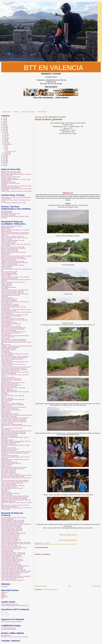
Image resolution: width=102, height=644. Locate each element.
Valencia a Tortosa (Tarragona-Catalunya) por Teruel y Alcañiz (16, 191)
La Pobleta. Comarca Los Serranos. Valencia (12, 364)
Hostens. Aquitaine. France (8, 349)
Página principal (7, 112)
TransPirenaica (5, 190)
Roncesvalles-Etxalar (6, 440)
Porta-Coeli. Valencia (6, 423)
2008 (4, 124)
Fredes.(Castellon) (6, 321)
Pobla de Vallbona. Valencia (8, 416)
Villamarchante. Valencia (7, 501)
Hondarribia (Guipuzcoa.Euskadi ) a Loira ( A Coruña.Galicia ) (16, 342)
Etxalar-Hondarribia (6, 313)
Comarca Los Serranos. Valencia (9, 549)
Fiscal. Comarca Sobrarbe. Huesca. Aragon (12, 319)
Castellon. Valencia (6, 285)
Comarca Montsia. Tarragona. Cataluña (11, 557)
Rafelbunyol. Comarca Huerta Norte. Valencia (12, 433)
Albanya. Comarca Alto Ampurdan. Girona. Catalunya (14, 233)
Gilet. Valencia (5, 334)
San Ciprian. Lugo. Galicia (8, 448)
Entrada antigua (96, 586)
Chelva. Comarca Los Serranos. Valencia (11, 291)
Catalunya (4, 289)
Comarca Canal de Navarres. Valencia (11, 528)
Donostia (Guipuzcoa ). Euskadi (9, 304)
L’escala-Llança (5, 381)
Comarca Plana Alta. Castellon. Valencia (11, 559)
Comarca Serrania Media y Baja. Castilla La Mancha (14, 566)
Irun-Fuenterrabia (5, 353)
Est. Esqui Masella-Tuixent (8, 311)
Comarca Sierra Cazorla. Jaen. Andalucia (11, 567)
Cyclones (56, 544)
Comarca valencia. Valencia (8, 579)
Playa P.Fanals (5, 413)
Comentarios (6, 615)
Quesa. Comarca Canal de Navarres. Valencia (13, 432)
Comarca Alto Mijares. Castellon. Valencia (11, 520)
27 (6, 150)
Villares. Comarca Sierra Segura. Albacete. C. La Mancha (15, 508)
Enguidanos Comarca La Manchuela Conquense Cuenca (15, 310)
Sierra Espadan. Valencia (7, 471)
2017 (4, 161)
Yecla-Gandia (5, 509)
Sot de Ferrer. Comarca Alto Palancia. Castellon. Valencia (15, 475)
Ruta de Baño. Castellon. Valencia (10, 214)
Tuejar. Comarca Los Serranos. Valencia (11, 483)
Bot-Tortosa (4, 255)
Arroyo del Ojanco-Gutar (7, 243)
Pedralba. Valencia (6, 406)
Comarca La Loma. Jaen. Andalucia (10, 540)
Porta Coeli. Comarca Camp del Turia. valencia (13, 420)
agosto (6, 143)
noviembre (7, 153)
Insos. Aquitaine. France (7, 350)
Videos (3, 598)
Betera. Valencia (5, 253)
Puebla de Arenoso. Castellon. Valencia (11, 424)
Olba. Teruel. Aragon (6, 398)
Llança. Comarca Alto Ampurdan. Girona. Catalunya (14, 372)
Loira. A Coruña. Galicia (7, 377)
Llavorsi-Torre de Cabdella (8, 373)
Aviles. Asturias (5, 246)
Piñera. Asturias (5, 411)
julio (5, 141)
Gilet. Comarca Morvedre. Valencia (10, 333)
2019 (4, 164)
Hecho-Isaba (4, 338)
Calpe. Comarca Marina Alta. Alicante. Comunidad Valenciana (16, 269)
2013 (4, 132)
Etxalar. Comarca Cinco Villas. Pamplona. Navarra (14, 315)
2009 (4, 126)
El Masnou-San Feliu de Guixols (9, 306)
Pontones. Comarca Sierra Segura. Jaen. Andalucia (14, 418)
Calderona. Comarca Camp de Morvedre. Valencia (14, 263)
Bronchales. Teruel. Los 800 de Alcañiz (11, 177)
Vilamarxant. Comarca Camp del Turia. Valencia (13, 499)
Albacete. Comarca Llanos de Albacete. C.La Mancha (14, 230)
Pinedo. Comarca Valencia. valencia (10, 410)
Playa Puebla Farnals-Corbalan (9, 414)
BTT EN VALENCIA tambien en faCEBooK (12, 622)
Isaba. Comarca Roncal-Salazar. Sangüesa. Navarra (14, 356)
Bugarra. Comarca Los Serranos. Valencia (12, 257)
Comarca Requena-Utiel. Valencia (10, 562)
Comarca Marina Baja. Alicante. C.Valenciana (12, 554)
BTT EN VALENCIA (53, 68)
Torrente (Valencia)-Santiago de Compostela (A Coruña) (15, 605)
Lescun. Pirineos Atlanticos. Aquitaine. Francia (13, 368)
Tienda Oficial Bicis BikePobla (9, 629)
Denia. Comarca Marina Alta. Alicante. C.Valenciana (14, 302)
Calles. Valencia (5, 268)
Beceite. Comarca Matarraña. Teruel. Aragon (12, 248)
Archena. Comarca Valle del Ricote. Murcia (12, 240)
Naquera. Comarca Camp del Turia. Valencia (12, 388)
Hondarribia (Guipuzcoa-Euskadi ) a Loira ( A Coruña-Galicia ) (16, 186)
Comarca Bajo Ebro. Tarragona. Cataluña (11, 523)
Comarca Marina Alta (6, 551)
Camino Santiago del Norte (8, 273)
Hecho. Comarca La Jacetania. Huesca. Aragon (13, 340)
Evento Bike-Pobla (6, 211)
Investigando (4, 351)
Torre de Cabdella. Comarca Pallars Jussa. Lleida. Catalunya (16, 478)
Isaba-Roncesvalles (6, 355)
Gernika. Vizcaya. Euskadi (8, 330)
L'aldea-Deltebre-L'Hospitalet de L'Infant (11, 359)
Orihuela (3, 402)
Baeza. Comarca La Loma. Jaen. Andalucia (12, 247)
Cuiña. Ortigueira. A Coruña (8, 300)
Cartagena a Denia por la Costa (9, 178)
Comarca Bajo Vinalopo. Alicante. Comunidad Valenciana (15, 524)
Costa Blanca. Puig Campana (8, 182)
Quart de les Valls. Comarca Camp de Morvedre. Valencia (15, 431)
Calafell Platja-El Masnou (7, 260)
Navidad (3, 393)
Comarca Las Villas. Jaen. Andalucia (10, 546)
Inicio (69, 586)
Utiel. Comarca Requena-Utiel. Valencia (11, 488)
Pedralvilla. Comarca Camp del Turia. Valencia (13, 407)
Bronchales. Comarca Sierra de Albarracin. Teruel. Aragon (15, 256)
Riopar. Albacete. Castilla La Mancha (10, 187)
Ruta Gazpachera (6, 212)
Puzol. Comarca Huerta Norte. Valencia (67, 544)
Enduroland (4, 185)
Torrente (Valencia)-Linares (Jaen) (10, 604)
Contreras (4, 297)
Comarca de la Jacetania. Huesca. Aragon (12, 578)
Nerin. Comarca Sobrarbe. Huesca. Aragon (12, 396)
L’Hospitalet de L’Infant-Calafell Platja (10, 380)
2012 (4, 131)
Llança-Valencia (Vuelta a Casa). (9, 371)
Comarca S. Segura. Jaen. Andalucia (10, 565)
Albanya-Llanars (5, 231)
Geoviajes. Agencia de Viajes (8, 628)
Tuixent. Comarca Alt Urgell (8, 484)
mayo (6, 138)
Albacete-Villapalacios (7, 227)
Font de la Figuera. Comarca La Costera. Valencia (14, 320)
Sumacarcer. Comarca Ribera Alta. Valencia (12, 476)
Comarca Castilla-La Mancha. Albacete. (11, 529)
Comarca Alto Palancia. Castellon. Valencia (12, 521)
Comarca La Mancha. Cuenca (9, 541)
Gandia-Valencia (5, 325)
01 (6, 146)
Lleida (3, 376)
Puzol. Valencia (5, 430)
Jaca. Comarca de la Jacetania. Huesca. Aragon (13, 358)
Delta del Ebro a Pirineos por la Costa (10, 183)
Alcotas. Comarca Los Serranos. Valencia (11, 237)
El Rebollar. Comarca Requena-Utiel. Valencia (13, 307)
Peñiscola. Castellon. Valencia (9, 409)
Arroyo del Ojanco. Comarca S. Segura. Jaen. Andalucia (15, 244)
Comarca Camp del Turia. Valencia (10, 527)
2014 (4, 156)
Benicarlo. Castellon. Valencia (9, 250)
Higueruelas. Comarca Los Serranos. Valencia (13, 341)
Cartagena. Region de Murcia (8, 278)
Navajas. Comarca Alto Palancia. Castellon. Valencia (14, 392)
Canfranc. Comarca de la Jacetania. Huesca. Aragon (14, 277)
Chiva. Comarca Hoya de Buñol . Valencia (12, 293)
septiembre (7, 144)
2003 (4, 120)
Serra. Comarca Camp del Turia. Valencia (11, 469)
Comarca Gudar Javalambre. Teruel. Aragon (12, 533)
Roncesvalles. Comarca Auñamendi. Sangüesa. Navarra (15, 441)
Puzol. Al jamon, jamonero (10, 151)
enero (6, 134)
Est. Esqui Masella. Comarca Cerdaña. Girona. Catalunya (15, 312)
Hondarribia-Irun (5, 345)
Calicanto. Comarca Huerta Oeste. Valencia (12, 265)
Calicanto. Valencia (6, 267)
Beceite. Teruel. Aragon (7, 176)
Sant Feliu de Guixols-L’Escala (9, 456)
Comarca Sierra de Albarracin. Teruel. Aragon (12, 570)
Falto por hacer (5, 597)
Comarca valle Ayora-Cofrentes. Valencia (11, 580)
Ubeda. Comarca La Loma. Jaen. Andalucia (12, 486)
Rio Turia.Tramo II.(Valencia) (8, 436)
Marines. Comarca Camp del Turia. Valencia (12, 383)
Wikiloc (3, 594)
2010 (4, 128)
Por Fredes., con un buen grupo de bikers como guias (14, 637)
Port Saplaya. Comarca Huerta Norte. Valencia (13, 419)
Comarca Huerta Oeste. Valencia (9, 537)
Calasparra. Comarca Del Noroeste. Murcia (12, 261)
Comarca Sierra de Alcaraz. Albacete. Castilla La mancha (15, 571)
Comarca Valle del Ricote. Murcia (9, 575)
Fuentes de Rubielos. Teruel (8, 323)
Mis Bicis (16, 112)
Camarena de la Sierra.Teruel (8, 272)
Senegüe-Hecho (5, 466)
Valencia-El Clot (5, 492)
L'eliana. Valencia (5, 360)
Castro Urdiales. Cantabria (8, 287)
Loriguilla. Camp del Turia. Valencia (10, 379)
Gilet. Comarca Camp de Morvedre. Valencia (12, 332)
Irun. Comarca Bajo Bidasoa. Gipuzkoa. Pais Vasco (14, 354)
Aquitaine (4, 586)
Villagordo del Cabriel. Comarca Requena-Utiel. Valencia (15, 500)
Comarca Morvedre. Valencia (8, 558)
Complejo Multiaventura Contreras (10, 295)
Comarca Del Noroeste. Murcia (9, 532)
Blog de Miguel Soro (6, 635)
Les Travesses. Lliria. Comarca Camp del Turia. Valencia (15, 367)
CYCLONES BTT (42, 112)
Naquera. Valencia (6, 389)
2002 (4, 118)
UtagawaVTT (4, 593)
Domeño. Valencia (6, 303)
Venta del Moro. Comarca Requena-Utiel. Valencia (14, 497)
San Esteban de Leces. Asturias (9, 449)
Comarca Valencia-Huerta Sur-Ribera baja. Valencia (14, 572)
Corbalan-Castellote (6, 298)
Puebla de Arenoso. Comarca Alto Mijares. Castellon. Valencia (16, 426)
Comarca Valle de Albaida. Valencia (10, 574)
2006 (4, 123)
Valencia (3, 491)
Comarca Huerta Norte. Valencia (47, 544)
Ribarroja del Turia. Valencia (8, 435)
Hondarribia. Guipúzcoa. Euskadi (9, 347)
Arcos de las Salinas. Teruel (8, 242)
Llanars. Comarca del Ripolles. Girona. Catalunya (13, 370)
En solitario (4, 308)
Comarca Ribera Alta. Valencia (9, 563)
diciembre (7, 154)
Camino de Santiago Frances (8, 274)
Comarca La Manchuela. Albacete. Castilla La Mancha (15, 542)
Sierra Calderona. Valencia (8, 470)
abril (5, 137)
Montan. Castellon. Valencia (8, 386)
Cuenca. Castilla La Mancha (8, 299)
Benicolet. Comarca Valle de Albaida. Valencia (13, 252)
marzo (6, 135)
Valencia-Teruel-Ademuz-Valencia (9, 493)
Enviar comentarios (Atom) (50, 589)
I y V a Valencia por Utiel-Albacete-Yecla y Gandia (13, 203)
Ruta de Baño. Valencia (7, 215)
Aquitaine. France (6, 239)
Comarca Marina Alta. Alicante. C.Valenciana (12, 553)
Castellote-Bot (5, 286)
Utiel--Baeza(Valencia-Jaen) (8, 487)
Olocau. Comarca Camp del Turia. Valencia (12, 400)
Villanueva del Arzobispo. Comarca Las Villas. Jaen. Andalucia (17, 503)
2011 (4, 129)
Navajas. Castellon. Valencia (8, 390)
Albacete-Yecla (5, 229)
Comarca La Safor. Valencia (8, 545)
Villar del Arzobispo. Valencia (8, 506)
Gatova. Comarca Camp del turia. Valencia (12, 329)
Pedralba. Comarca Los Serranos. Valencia (12, 405)
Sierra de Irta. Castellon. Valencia (9, 474)
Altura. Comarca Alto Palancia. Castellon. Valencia (14, 238)
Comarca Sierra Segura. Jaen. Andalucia (11, 568)
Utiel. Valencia (5, 490)
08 (6, 147)
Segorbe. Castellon (6, 465)
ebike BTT (4, 595)
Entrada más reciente (41, 586)
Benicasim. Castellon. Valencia (9, 251)
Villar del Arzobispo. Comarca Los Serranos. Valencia (14, 505)
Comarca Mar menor (6, 550)
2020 (4, 165)
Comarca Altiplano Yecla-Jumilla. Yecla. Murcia (13, 518)
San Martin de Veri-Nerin (7, 450)
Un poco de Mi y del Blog (28, 112)
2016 (4, 159)
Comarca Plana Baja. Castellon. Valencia (11, 561)
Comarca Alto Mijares (7, 519)
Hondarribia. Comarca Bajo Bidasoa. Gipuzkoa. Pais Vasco (16, 346)
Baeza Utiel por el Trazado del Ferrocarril (11, 173)
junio (5, 140)
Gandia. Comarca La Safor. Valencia (10, 326)
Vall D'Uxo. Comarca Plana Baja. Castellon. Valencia (14, 496)
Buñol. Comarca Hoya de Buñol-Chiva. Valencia (13, 259)
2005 (4, 121)
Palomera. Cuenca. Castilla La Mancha (11, 403)
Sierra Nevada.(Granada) (7, 473)
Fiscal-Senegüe (5, 317)
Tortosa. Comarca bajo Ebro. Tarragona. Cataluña (13, 482)
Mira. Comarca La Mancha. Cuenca (10, 385)
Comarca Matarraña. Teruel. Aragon (10, 555)
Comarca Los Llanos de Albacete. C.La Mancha (13, 548)
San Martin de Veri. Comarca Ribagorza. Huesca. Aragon (15, 452)
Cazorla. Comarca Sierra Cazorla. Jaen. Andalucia (14, 290)
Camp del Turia (5, 276)
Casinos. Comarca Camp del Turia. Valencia (12, 282)
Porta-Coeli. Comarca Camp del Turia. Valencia (13, 422)
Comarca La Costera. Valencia (9, 538)
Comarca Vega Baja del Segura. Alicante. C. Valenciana (15, 576)
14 (6, 149)
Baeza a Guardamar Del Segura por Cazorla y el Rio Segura (16, 174)
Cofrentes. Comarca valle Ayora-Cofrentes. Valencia (14, 294)
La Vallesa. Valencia (6, 366)
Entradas (5, 612)
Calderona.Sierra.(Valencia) (8, 264)
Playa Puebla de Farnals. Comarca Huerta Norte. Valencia (16, 415)
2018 (4, 162)
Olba (2, 397)
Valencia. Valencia (6, 495)
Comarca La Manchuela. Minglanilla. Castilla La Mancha (15, 544)
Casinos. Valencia (6, 283)
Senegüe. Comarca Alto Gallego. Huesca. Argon (13, 467)
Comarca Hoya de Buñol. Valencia (10, 535)
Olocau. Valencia (5, 401)
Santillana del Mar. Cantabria (8, 462)
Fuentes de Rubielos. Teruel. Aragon (10, 324)
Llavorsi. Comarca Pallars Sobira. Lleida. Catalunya (14, 375)
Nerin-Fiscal (4, 394)
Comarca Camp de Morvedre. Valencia (11, 525)
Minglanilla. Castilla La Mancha (9, 384)
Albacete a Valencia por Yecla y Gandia (11, 172)
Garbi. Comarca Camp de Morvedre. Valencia (12, 328)
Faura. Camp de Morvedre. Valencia (10, 316)
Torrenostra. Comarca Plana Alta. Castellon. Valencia (14, 480)
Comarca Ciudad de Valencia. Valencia (11, 531)
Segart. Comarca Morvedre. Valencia (10, 463)
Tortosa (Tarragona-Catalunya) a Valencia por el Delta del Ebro (17, 189)
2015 (4, 157)
